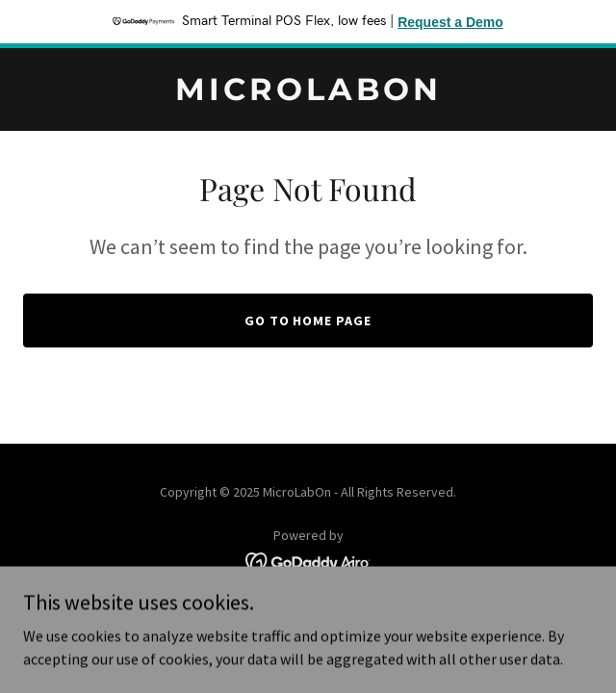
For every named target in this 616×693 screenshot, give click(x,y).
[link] (308, 94)
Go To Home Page (308, 321)
